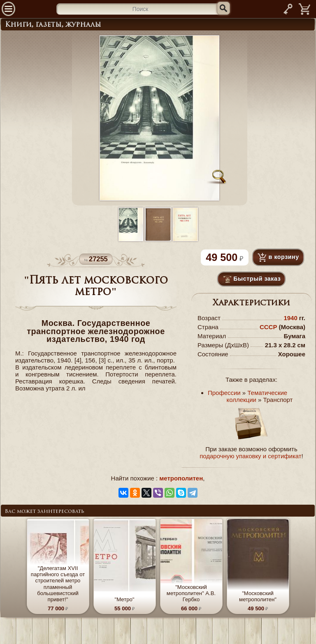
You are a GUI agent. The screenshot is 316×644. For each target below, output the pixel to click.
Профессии (224, 393)
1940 (290, 318)
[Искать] (223, 8)
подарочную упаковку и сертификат (250, 456)
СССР (268, 327)
